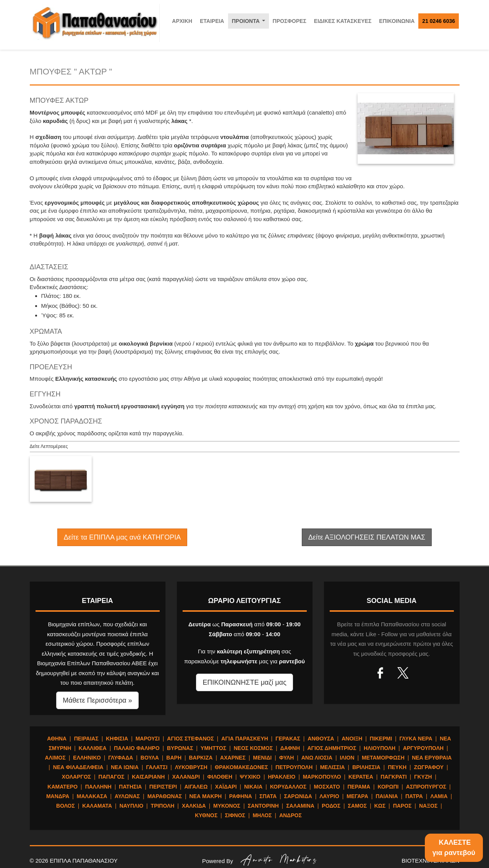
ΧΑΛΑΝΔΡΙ (186, 777)
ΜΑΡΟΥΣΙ (148, 739)
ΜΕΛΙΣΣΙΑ (333, 767)
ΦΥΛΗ (287, 758)
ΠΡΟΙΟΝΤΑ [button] (250, 23)
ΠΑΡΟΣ (402, 806)
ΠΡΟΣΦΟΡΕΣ (290, 21)
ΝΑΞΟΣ (428, 806)
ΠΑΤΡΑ (414, 796)
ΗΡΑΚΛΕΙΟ (282, 777)
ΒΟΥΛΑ (150, 758)
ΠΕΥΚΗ (397, 767)
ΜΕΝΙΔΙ (262, 758)
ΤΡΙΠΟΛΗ (163, 806)
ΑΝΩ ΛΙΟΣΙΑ (317, 758)
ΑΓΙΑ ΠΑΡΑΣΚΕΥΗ (244, 739)
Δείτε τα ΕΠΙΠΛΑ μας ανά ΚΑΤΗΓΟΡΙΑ (122, 537)
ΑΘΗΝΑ (57, 739)
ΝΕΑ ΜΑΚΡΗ (206, 796)
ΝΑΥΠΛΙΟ (132, 806)
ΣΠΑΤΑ (268, 796)
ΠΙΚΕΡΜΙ (381, 739)
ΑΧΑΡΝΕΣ (233, 758)
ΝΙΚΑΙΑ (253, 787)
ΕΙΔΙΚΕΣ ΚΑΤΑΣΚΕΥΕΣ (343, 21)
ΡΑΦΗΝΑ (241, 796)
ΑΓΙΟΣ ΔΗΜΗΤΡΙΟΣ (332, 748)
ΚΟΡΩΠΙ (388, 787)
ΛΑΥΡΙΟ (329, 796)
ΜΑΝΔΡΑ (58, 796)
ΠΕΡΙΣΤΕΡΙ (163, 787)
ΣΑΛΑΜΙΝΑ (300, 806)
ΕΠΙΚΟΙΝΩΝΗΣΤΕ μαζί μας (244, 682)
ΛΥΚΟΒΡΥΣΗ (191, 767)
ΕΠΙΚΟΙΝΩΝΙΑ (397, 21)
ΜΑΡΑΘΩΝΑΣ (165, 796)
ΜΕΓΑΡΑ (357, 796)
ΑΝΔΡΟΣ (291, 815)
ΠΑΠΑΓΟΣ (112, 777)
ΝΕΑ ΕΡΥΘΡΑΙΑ (432, 758)
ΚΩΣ (380, 806)
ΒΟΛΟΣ (66, 806)
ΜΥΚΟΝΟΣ (227, 806)
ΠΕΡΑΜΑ (359, 787)
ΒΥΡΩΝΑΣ (180, 748)
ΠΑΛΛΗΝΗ (98, 787)
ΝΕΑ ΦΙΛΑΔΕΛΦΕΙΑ (78, 767)
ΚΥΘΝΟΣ (206, 815)
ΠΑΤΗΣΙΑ (130, 787)
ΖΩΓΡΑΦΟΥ (429, 767)
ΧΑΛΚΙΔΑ (194, 806)
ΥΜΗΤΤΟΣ (213, 748)
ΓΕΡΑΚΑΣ (288, 739)
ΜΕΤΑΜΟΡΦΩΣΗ (383, 758)
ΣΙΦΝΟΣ (235, 815)
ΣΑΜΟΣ (357, 806)
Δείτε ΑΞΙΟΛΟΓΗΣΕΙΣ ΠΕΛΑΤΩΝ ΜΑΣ (367, 537)
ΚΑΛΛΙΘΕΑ (93, 748)
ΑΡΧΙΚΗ (182, 21)
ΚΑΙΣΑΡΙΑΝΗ (148, 777)
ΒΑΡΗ (174, 758)
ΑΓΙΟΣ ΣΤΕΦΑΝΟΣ (190, 739)
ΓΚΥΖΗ (423, 777)
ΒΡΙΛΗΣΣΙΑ (366, 767)
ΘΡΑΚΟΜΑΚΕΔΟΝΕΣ (241, 767)
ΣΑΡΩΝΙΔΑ (298, 796)
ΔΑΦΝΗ (290, 748)
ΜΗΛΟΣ (262, 815)
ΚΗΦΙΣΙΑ (117, 739)
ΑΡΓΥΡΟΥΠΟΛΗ (423, 748)
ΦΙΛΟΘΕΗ (220, 777)
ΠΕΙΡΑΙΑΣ (86, 739)
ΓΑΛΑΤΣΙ (157, 767)
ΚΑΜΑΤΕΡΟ (62, 787)
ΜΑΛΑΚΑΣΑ (92, 796)
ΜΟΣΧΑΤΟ (327, 787)
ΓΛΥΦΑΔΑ (121, 758)
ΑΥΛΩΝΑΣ (127, 796)
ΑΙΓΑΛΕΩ (196, 787)
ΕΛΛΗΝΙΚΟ (87, 758)
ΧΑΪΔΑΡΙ (226, 787)
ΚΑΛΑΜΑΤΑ (97, 806)
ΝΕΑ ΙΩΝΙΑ (125, 767)
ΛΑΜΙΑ (439, 796)
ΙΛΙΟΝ (347, 758)
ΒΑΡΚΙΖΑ (201, 758)
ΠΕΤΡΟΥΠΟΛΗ (294, 767)
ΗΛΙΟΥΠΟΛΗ (380, 748)
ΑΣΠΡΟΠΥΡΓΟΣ (426, 787)
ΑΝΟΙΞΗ (352, 739)
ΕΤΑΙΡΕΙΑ (212, 21)
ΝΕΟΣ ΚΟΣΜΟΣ (253, 748)
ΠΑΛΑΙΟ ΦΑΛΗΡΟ (137, 748)
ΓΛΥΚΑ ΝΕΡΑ (416, 739)
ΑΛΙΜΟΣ (55, 758)
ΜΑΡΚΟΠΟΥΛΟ (322, 777)
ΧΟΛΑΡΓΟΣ (76, 777)
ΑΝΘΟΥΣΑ (321, 739)
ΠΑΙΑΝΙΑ (387, 796)
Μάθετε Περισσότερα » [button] (97, 700)
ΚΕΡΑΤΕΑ (361, 777)
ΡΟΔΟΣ (331, 806)
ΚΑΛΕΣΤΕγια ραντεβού (454, 848)
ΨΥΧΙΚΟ (250, 777)
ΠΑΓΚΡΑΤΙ (393, 777)
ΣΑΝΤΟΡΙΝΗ (263, 806)
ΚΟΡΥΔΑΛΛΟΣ (288, 787)
